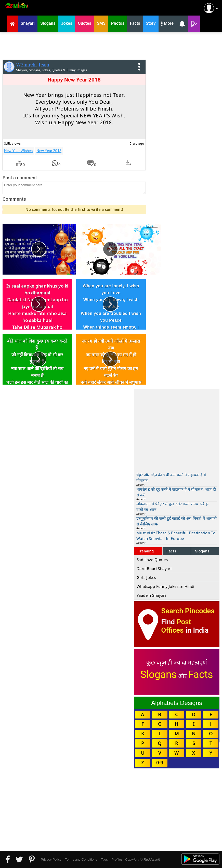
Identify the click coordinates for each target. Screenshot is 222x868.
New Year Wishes (18, 151)
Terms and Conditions (81, 859)
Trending (146, 551)
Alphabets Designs (177, 703)
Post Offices (176, 626)
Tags (104, 859)
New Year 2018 (49, 151)
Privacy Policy (51, 859)
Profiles (117, 859)
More (167, 24)
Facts (171, 551)
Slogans (202, 551)
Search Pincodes (188, 611)
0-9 (160, 763)
